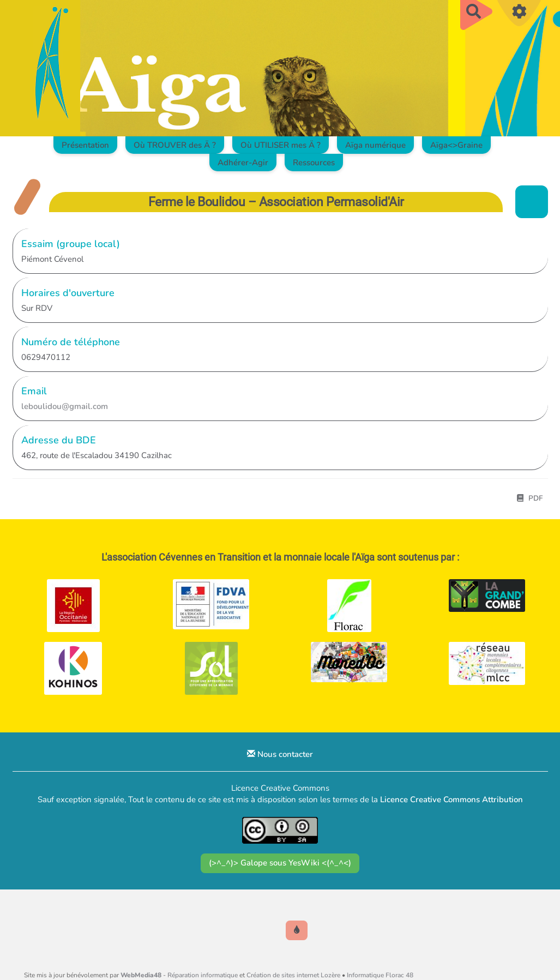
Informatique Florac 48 (380, 975)
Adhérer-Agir (243, 163)
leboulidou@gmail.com (65, 406)
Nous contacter (280, 754)
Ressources (314, 163)
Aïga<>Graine (456, 145)
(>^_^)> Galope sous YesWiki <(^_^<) (280, 863)
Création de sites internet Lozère (293, 975)
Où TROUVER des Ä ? (175, 145)
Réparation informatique (203, 975)
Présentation (85, 145)
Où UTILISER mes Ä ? (281, 145)
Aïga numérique (375, 145)
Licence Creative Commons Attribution (451, 799)
